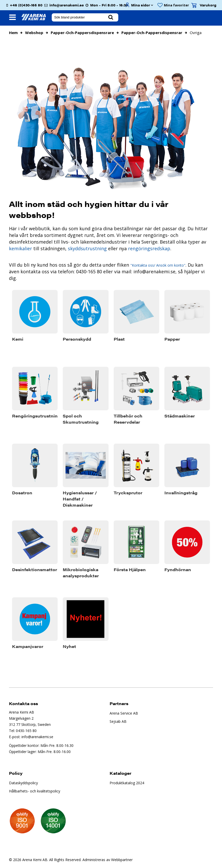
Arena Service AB (124, 713)
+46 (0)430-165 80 (26, 5)
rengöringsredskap (149, 248)
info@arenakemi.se (67, 5)
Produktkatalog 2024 (127, 783)
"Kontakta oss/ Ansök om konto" (158, 265)
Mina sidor (141, 5)
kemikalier (20, 248)
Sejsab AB (118, 721)
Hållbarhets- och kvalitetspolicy (35, 791)
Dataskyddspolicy (23, 783)
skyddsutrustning (87, 248)
